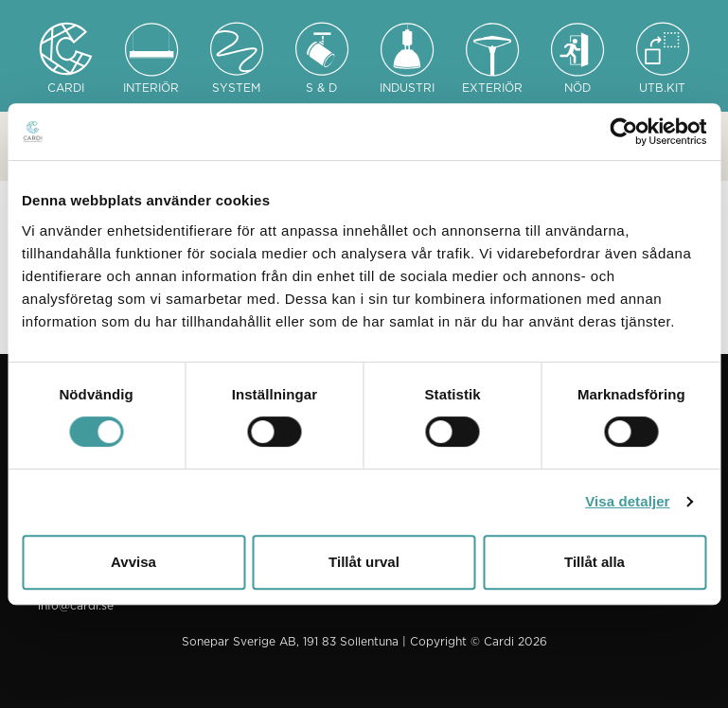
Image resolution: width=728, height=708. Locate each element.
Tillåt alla (595, 562)
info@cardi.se (76, 606)
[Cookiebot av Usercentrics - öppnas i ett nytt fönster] (623, 132)
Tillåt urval (364, 562)
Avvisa (133, 562)
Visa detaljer (627, 501)
